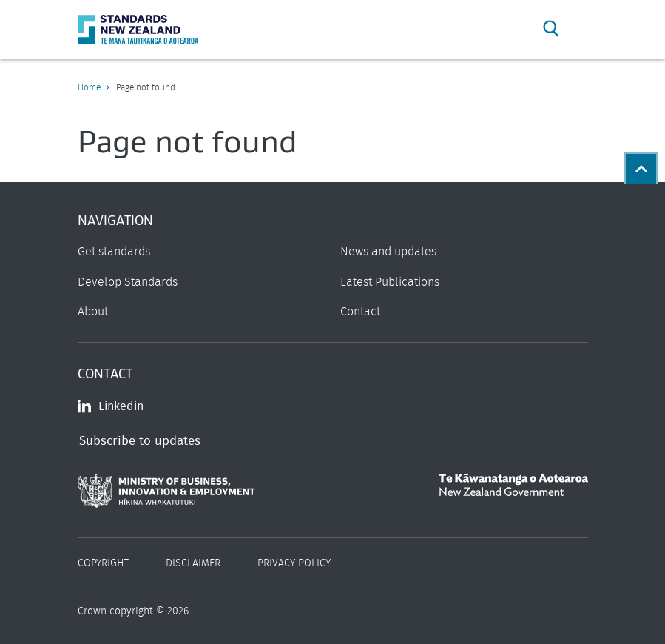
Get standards (114, 252)
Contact (360, 312)
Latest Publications (390, 282)
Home (89, 87)
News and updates (388, 252)
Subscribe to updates (140, 441)
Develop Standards (128, 282)
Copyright (103, 563)
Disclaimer (193, 563)
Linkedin (111, 406)
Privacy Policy (294, 563)
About (93, 312)
